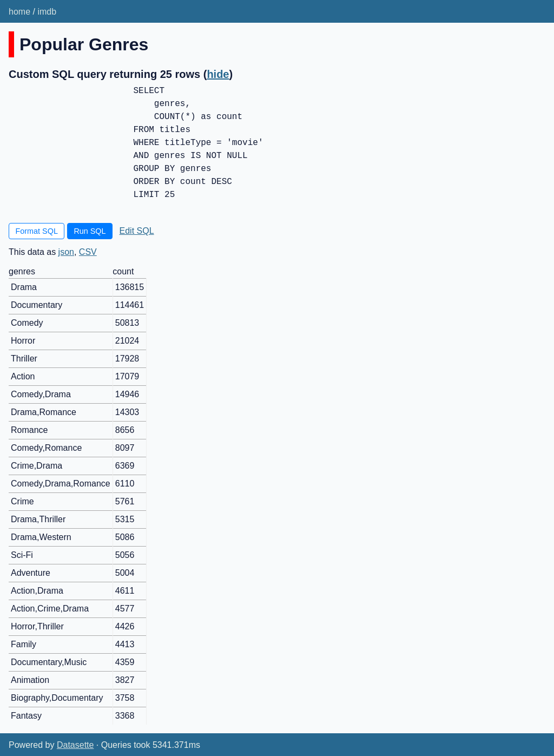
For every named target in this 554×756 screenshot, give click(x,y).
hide (218, 74)
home (19, 12)
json (66, 252)
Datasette (75, 745)
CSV (88, 252)
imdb (47, 12)
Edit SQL (137, 231)
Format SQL (37, 231)
